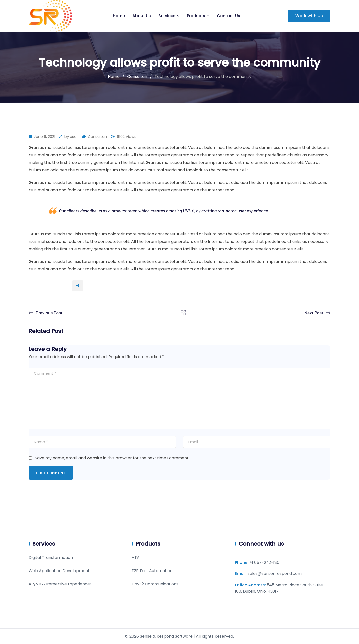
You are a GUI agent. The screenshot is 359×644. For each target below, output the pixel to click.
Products (196, 16)
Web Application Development (59, 571)
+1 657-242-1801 (265, 562)
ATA (136, 557)
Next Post (314, 313)
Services (167, 16)
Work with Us (309, 16)
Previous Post (49, 313)
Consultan (97, 136)
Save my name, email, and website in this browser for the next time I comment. (112, 458)
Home (119, 16)
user (74, 136)
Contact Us (228, 16)
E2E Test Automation (152, 571)
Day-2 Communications (155, 584)
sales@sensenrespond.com (275, 574)
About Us (142, 16)
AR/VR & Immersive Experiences (60, 584)
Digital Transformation (51, 557)
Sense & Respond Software (166, 636)
